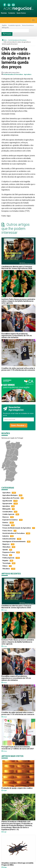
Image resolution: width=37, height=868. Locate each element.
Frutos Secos (7, 531)
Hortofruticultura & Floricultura (17, 40)
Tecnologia (6, 563)
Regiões (4, 25)
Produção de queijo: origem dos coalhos (17, 788)
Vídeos (5, 566)
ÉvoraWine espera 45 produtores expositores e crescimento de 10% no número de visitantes (17, 336)
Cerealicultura (7, 512)
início (4, 40)
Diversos (6, 517)
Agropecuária (7, 504)
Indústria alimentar (9, 539)
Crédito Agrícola (8, 514)
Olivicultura (6, 547)
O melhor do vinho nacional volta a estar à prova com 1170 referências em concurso (18, 369)
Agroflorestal (7, 501)
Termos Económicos (28, 25)
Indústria (6, 536)
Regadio (5, 561)
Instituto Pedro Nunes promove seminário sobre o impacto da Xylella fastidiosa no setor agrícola (18, 301)
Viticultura (6, 569)
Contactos (12, 13)
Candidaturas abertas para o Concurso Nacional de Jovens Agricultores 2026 (17, 268)
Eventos (5, 523)
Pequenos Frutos (9, 552)
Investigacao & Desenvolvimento (14, 542)
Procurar (7, 34)
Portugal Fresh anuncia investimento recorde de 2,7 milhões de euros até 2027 (18, 748)
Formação (6, 525)
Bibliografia (5, 28)
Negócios (6, 544)
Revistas (4, 13)
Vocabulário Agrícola (14, 25)
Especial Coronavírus (10, 520)
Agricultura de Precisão (11, 498)
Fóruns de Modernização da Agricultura (17, 528)
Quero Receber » (18, 425)
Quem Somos (21, 13)
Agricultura (28, 74)
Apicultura (6, 506)
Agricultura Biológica (10, 495)
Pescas (5, 555)
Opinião (5, 550)
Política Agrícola (8, 558)
